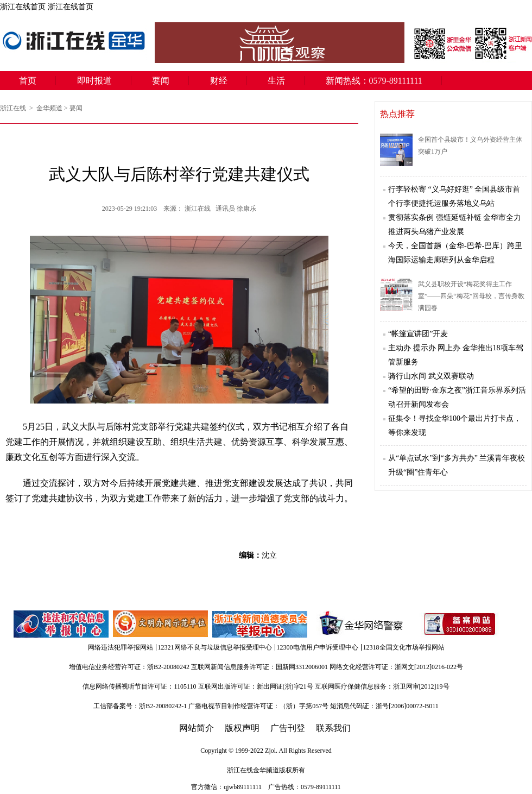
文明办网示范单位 (161, 624)
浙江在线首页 (23, 7)
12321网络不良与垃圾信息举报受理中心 (215, 647)
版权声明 (242, 728)
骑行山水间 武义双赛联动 (431, 376)
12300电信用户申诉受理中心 (318, 647)
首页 (28, 81)
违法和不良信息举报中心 (62, 624)
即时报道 (94, 81)
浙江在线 (14, 108)
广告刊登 (288, 728)
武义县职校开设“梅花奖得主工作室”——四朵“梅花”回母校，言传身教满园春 (471, 296)
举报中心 (261, 624)
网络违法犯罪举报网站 (121, 647)
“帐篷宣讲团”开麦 (418, 334)
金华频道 (49, 108)
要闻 (161, 81)
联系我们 (333, 728)
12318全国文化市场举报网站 (404, 647)
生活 (276, 81)
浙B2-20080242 (168, 667)
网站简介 (197, 728)
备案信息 (460, 624)
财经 (219, 81)
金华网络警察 (359, 624)
